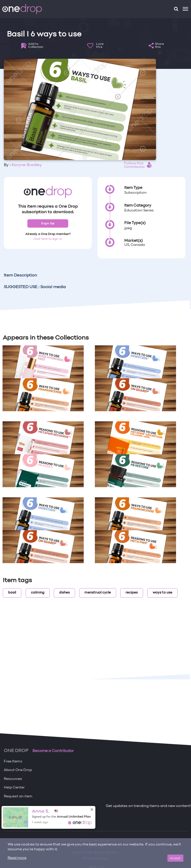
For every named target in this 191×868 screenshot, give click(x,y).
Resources (13, 779)
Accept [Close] (175, 858)
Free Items (13, 762)
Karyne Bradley (27, 165)
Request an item (18, 796)
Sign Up (48, 223)
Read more (17, 858)
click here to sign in (48, 239)
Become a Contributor (53, 751)
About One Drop (18, 770)
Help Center (14, 788)
